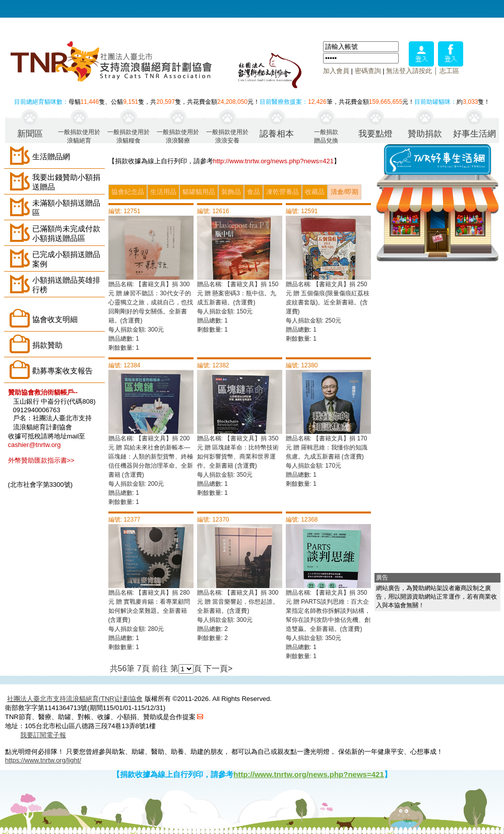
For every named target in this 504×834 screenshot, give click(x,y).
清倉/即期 (345, 192)
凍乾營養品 (282, 192)
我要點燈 (375, 134)
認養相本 (277, 134)
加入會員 (336, 71)
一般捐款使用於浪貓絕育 (79, 136)
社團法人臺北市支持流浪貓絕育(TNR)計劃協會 (75, 699)
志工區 (449, 71)
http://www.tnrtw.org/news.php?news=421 (274, 161)
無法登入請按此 (409, 71)
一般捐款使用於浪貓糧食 (129, 136)
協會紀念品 (128, 192)
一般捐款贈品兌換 (326, 136)
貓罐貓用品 (199, 192)
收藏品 (315, 192)
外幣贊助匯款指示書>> (41, 460)
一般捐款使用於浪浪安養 (227, 136)
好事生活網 (475, 134)
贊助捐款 (425, 134)
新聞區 (30, 134)
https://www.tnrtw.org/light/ (43, 760)
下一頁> (218, 668)
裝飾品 (231, 192)
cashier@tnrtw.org (35, 445)
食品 (254, 192)
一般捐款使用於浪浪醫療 (178, 136)
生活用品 (163, 192)
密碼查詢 (368, 71)
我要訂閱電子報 (43, 735)
